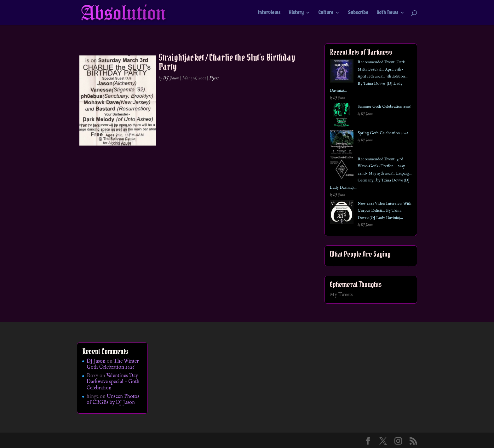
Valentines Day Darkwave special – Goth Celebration (113, 382)
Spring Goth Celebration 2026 (383, 133)
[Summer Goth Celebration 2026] (342, 116)
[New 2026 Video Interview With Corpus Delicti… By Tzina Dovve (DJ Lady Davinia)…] (342, 213)
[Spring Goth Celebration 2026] (342, 143)
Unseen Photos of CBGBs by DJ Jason (113, 400)
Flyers (214, 78)
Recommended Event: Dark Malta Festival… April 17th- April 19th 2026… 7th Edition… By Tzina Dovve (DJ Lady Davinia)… (369, 76)
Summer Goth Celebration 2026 (384, 107)
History (296, 13)
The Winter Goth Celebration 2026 (113, 364)
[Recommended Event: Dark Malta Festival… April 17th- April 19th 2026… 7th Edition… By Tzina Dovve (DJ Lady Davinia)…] (342, 72)
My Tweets (341, 295)
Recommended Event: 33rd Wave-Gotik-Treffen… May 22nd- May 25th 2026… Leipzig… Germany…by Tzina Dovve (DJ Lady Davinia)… (371, 173)
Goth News (387, 13)
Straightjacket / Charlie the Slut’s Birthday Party (227, 62)
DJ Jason (171, 78)
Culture (326, 13)
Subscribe (358, 13)
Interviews (269, 13)
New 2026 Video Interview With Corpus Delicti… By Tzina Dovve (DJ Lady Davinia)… (385, 211)
